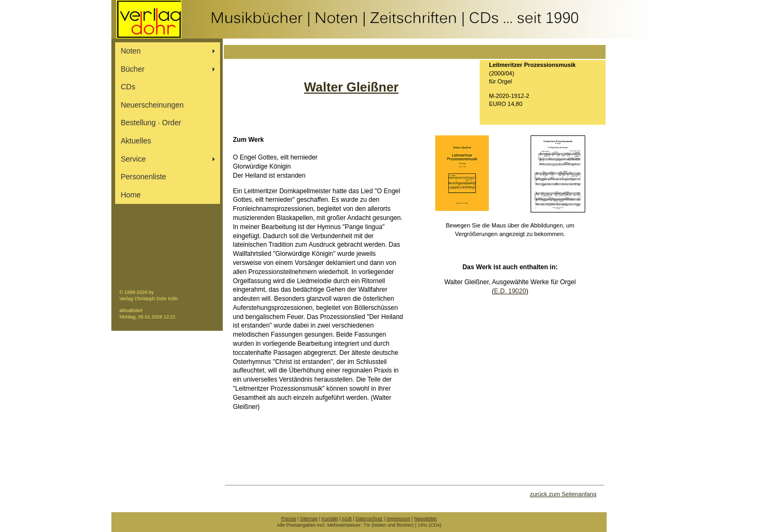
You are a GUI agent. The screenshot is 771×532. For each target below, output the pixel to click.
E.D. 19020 (510, 291)
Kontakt (330, 519)
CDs (128, 87)
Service (134, 159)
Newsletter (426, 519)
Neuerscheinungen (153, 105)
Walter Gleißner (351, 87)
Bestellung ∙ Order (151, 123)
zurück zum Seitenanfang (563, 494)
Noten (131, 51)
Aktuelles (136, 141)
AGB (347, 519)
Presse (289, 519)
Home (131, 195)
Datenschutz (369, 519)
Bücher (133, 69)
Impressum (399, 519)
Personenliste (144, 177)
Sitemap (309, 519)
